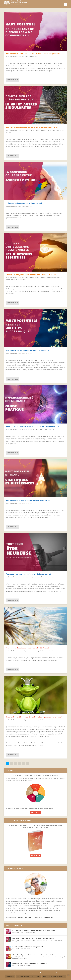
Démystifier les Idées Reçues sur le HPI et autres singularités (32, 127)
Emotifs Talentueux (25, 917)
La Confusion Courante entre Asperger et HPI (25, 203)
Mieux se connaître (42, 130)
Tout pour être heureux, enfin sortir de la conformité (28, 574)
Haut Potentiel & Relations (29, 57)
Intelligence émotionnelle (55, 278)
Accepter (10, 976)
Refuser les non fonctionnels (28, 976)
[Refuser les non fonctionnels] (68, 975)
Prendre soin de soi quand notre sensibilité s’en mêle (28, 648)
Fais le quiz (35, 812)
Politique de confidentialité (54, 976)
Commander (35, 856)
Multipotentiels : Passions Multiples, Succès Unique (27, 350)
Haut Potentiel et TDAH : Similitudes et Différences (28, 500)
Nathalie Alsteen (16, 57)
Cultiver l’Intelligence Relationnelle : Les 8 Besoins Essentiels (32, 275)
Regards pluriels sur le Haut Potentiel (16, 280)
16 (23, 763)
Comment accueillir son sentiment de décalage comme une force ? (34, 717)
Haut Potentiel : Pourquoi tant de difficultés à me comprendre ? (33, 54)
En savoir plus (12, 80)
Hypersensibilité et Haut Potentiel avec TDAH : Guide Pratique (32, 426)
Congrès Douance (48, 917)
